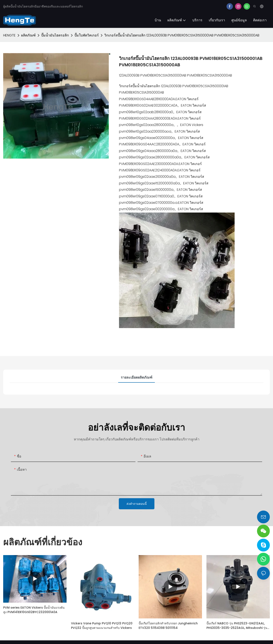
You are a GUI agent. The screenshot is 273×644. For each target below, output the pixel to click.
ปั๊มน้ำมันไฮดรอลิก (55, 35)
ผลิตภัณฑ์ (28, 35)
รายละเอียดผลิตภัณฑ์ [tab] (136, 377)
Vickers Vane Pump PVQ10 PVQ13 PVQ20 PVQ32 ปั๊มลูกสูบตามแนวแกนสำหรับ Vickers (102, 626)
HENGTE (9, 35)
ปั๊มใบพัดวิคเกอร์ (87, 35)
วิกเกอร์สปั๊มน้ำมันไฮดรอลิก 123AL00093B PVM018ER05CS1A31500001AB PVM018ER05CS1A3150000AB (182, 35)
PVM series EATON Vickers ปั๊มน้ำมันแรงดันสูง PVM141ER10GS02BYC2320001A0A (34, 610)
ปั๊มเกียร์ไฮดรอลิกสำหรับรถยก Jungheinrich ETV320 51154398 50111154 (168, 626)
